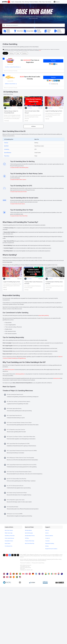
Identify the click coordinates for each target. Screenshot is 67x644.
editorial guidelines (20, 374)
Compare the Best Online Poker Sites (19, 216)
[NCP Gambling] (7, 582)
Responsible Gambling (50, 543)
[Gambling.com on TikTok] (15, 563)
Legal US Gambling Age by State (54, 111)
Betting (12, 53)
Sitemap (47, 546)
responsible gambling (44, 315)
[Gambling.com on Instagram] (12, 563)
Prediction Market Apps (30, 541)
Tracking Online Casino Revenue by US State (33, 283)
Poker (18, 53)
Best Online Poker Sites (30, 543)
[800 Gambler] (60, 582)
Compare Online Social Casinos (18, 204)
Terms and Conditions (25, 563)
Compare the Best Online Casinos (18, 180)
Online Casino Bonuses (9, 538)
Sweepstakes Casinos (9, 541)
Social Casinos (8, 543)
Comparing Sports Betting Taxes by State (54, 283)
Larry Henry (9, 108)
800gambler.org (22, 358)
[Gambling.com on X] (4, 563)
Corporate (47, 541)
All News (33, 126)
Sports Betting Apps (29, 533)
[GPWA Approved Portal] (45, 582)
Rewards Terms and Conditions (51, 549)
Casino (5, 53)
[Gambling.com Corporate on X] (18, 563)
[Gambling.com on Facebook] (10, 563)
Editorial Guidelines (49, 536)
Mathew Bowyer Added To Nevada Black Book (11, 112)
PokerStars (7, 156)
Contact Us (48, 538)
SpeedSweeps (8, 153)
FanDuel (6, 143)
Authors (47, 533)
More (40, 50)
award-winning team (9, 370)
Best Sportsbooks (28, 530)
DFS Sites (27, 538)
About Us (47, 530)
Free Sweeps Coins (9, 546)
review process (57, 378)
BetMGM (6, 146)
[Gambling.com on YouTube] (7, 563)
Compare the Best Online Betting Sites (19, 167)
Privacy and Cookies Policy (38, 563)
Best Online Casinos (9, 530)
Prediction (24, 53)
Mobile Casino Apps (9, 533)
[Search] (33, 25)
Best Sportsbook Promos (30, 536)
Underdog (7, 149)
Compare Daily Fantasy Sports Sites (18, 192)
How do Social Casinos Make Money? (32, 112)
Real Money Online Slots (10, 536)
